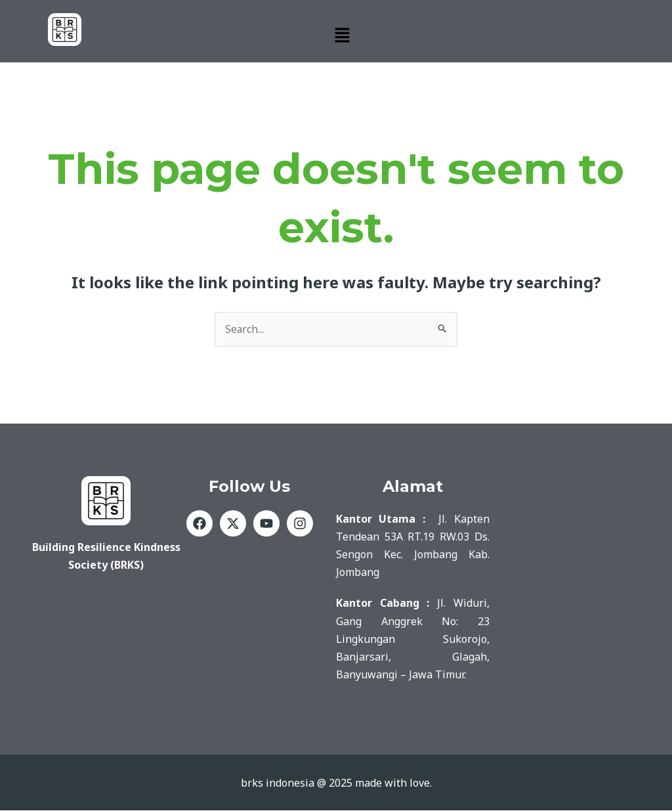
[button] (343, 35)
